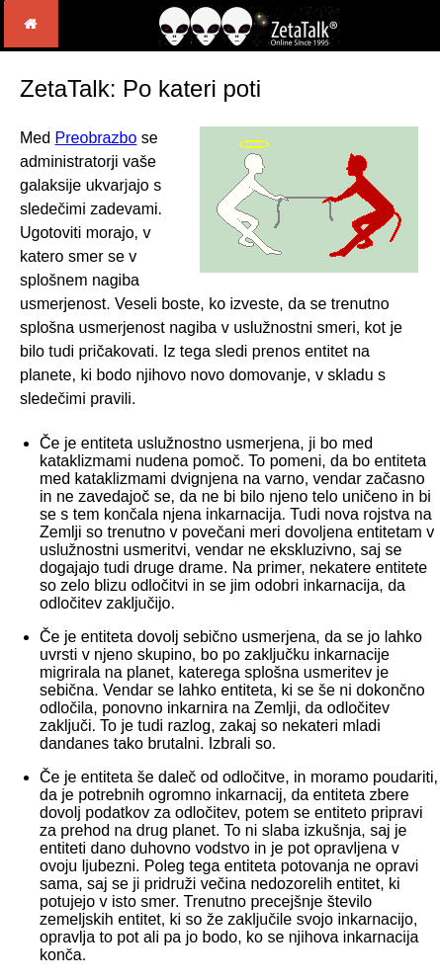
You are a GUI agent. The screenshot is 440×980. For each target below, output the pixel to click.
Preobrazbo (96, 138)
